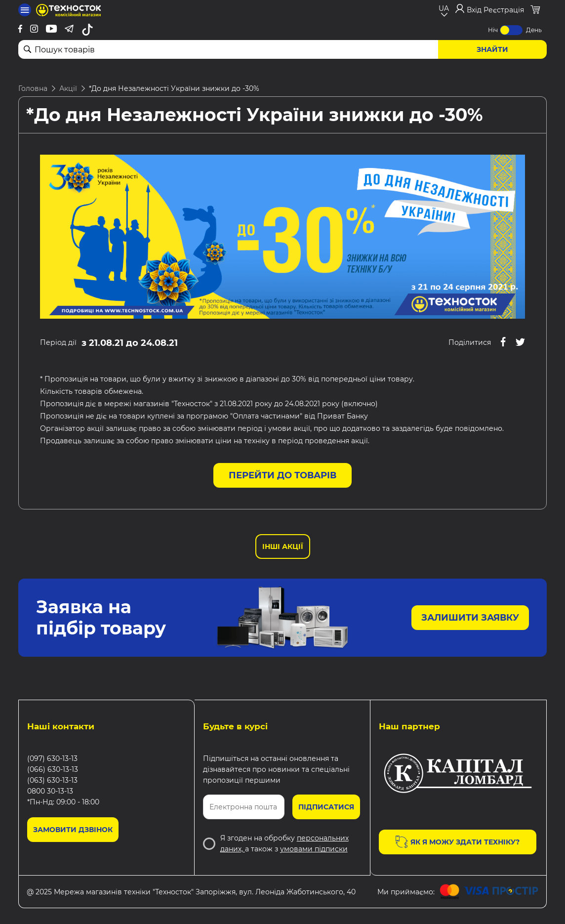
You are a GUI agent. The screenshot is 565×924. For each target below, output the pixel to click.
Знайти (492, 49)
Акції (68, 88)
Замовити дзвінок (73, 830)
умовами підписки (314, 849)
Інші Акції (283, 546)
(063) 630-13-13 (52, 780)
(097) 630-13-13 (52, 758)
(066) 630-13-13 (53, 769)
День (534, 30)
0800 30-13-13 (50, 791)
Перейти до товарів (282, 475)
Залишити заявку (470, 618)
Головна (33, 88)
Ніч (493, 30)
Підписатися (326, 807)
